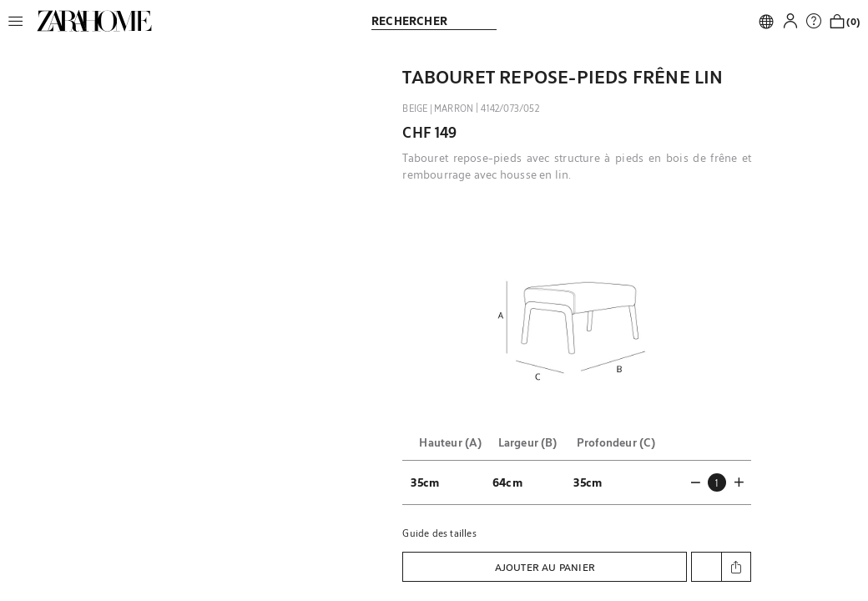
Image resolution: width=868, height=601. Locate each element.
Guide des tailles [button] (439, 533)
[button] (20, 21)
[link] (94, 21)
